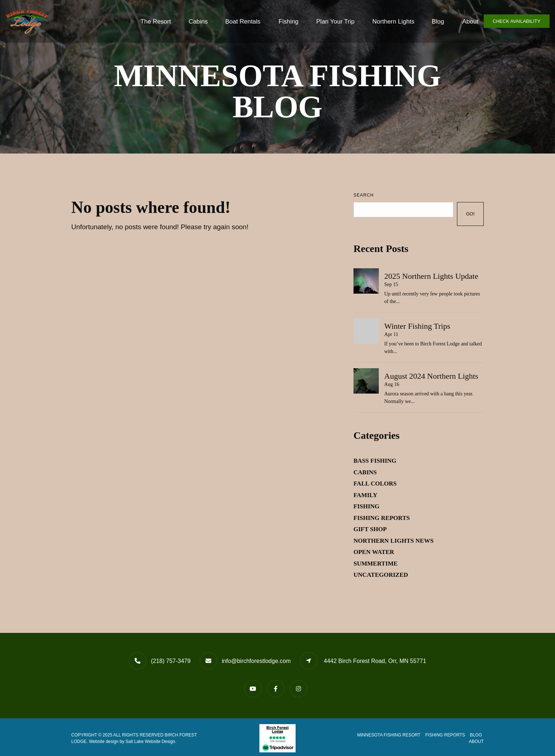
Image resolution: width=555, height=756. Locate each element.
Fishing (274, 21)
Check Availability (517, 21)
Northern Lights (379, 21)
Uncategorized (381, 575)
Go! (470, 214)
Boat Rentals (229, 21)
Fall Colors (375, 484)
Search (364, 195)
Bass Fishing (375, 461)
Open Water (374, 552)
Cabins (184, 21)
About (456, 21)
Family (365, 495)
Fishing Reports (382, 518)
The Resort (141, 21)
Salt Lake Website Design (150, 742)
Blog (424, 21)
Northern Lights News (393, 541)
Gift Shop (370, 529)
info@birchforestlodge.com (256, 661)
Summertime (376, 564)
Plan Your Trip (321, 21)
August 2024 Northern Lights (431, 376)
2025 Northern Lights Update (431, 276)
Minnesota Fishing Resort (389, 735)
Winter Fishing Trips (417, 326)
